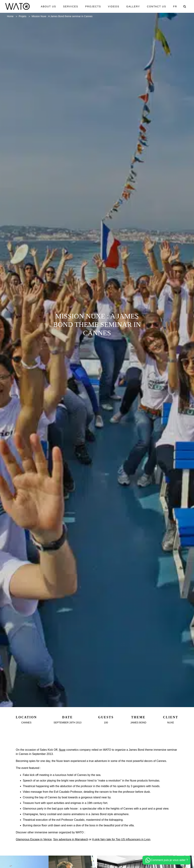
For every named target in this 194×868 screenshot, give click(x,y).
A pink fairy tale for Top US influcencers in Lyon (131, 849)
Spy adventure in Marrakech (76, 849)
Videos (113, 5)
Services (70, 5)
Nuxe (66, 751)
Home (11, 17)
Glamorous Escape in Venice (36, 849)
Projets (24, 17)
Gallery (133, 5)
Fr (175, 7)
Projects (92, 5)
